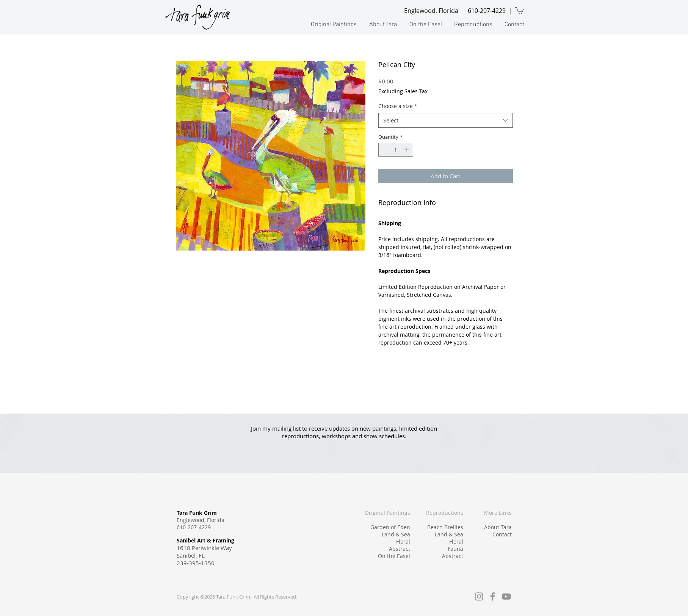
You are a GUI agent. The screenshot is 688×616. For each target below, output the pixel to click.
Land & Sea (396, 534)
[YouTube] (506, 596)
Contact (502, 534)
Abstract (400, 549)
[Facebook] (493, 596)
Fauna (455, 549)
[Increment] (407, 150)
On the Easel (394, 556)
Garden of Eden (390, 527)
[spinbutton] (396, 150)
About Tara (498, 527)
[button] (333, 25)
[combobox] (446, 120)
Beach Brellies (445, 527)
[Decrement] (384, 150)
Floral (403, 542)
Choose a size (398, 106)
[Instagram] (479, 596)
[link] (520, 10)
